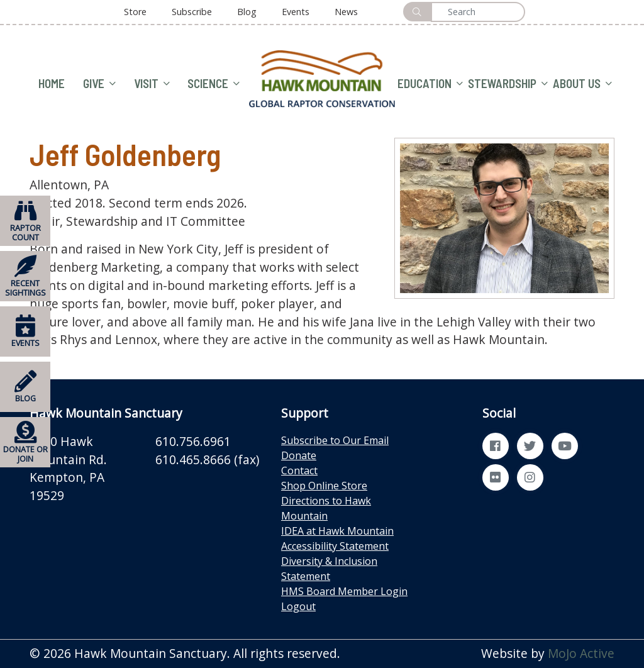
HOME (52, 83)
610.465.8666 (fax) (207, 459)
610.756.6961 (193, 441)
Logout (298, 606)
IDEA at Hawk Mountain (337, 531)
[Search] (478, 12)
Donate (299, 455)
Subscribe (192, 12)
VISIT (152, 84)
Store (135, 12)
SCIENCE (214, 84)
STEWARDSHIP (508, 84)
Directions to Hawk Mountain (326, 508)
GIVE (99, 84)
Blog (247, 12)
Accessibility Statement (335, 546)
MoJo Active (581, 653)
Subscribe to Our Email (335, 440)
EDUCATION (430, 84)
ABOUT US (582, 84)
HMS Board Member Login (344, 591)
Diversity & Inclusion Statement (329, 569)
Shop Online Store (324, 486)
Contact (299, 470)
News (346, 12)
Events (296, 12)
